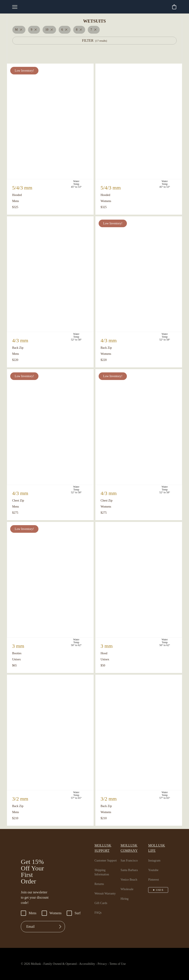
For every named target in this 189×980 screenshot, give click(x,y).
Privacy (110, 966)
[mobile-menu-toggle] (15, 7)
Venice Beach (131, 877)
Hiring (125, 896)
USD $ (160, 887)
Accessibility (92, 966)
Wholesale (128, 886)
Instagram (156, 858)
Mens (29, 915)
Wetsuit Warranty (107, 891)
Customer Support (107, 858)
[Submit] (60, 929)
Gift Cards (101, 900)
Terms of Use (127, 966)
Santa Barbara (131, 867)
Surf (76, 915)
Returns (100, 881)
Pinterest (155, 877)
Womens (53, 915)
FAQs (98, 910)
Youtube (155, 867)
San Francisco (131, 858)
